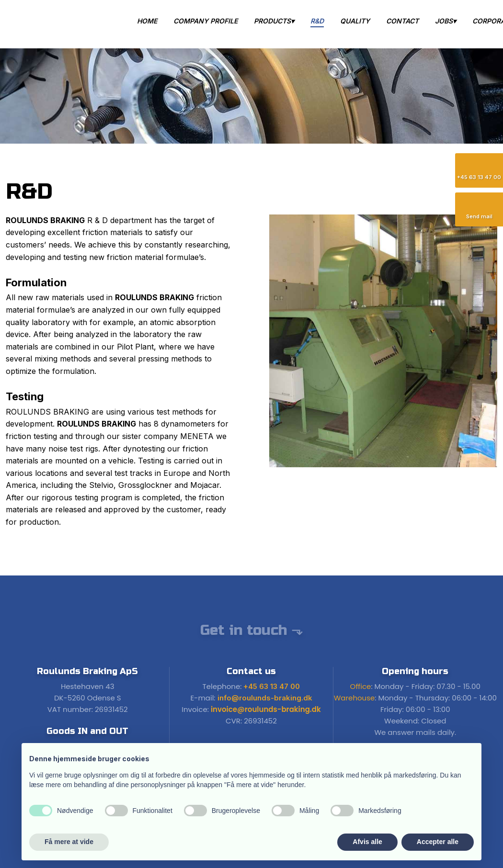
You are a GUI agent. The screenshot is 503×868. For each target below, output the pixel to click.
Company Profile (206, 21)
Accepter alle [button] (438, 842)
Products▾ (274, 21)
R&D (317, 21)
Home (147, 21)
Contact (402, 21)
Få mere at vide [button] (69, 842)
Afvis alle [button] (367, 842)
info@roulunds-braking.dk (265, 698)
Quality (355, 21)
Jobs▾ (446, 21)
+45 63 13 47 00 (272, 686)
